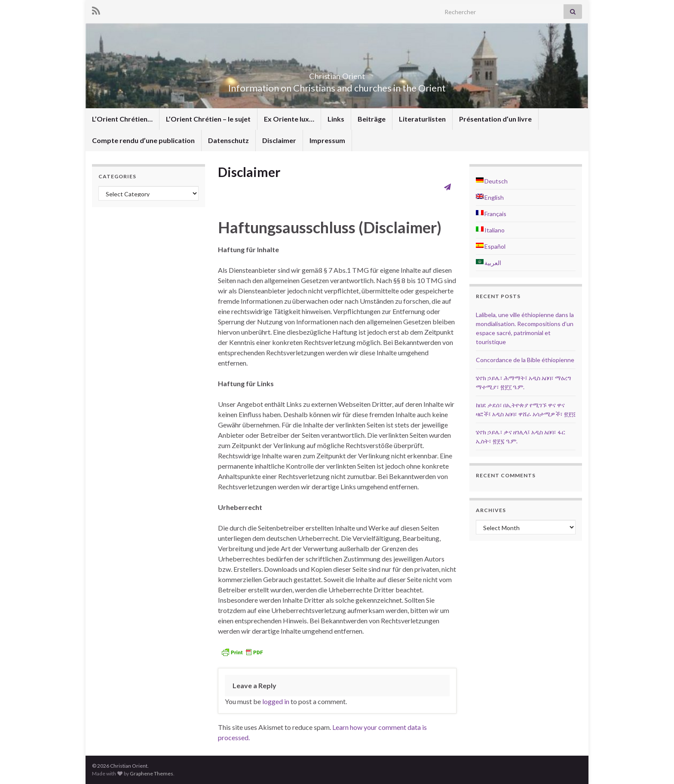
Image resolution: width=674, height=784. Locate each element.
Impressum (327, 140)
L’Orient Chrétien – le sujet (208, 119)
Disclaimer (279, 140)
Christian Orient (337, 74)
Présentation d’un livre (495, 119)
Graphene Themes (152, 773)
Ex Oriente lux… (289, 119)
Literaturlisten (422, 119)
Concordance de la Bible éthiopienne (525, 360)
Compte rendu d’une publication (143, 140)
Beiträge (372, 119)
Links (336, 119)
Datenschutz (228, 140)
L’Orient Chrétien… (122, 119)
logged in (276, 701)
